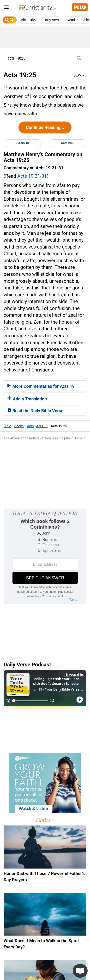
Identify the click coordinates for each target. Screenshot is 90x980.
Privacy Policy (44, 946)
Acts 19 (42, 426)
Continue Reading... (45, 127)
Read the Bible (78, 20)
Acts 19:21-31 (32, 176)
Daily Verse (52, 20)
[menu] (6, 8)
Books (19, 426)
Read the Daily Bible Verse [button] (35, 411)
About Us (17, 946)
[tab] (45, 386)
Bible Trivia (29, 20)
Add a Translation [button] (27, 399)
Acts (30, 426)
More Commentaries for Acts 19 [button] (41, 386)
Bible (7, 426)
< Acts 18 (22, 143)
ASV (79, 75)
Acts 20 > (68, 143)
